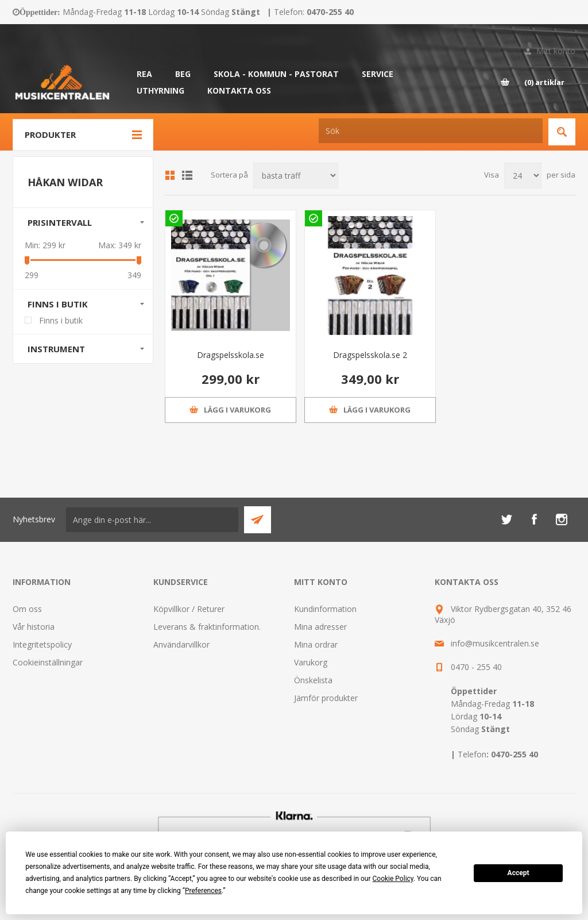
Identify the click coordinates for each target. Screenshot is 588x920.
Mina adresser (320, 627)
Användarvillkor (181, 644)
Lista (187, 175)
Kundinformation (325, 609)
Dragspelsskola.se (231, 355)
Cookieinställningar (48, 662)
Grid (170, 175)
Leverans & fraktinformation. (207, 627)
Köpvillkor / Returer (189, 609)
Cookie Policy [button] (393, 879)
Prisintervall (60, 222)
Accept (519, 873)
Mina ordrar (316, 644)
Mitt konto (556, 51)
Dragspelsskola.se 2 (370, 355)
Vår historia (34, 627)
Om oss (27, 609)
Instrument (56, 349)
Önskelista (313, 680)
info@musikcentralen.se (495, 643)
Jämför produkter (326, 698)
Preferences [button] (203, 891)
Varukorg (311, 662)
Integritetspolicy (42, 644)
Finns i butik (58, 304)
